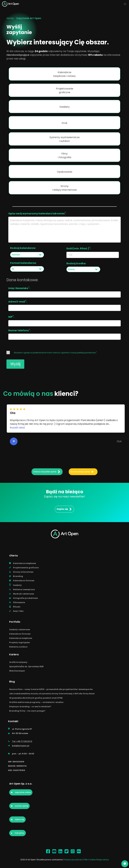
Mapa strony (103, 860)
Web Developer (17, 671)
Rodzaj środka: (76, 263)
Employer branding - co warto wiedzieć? (30, 707)
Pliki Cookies (90, 860)
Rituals (15, 607)
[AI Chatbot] (125, 864)
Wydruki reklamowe (22, 594)
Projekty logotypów (19, 642)
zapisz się (17, 819)
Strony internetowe (21, 572)
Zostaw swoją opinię (82, 472)
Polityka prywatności (74, 860)
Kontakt (13, 721)
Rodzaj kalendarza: (23, 248)
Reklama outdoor (18, 647)
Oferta (13, 556)
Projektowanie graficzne (24, 568)
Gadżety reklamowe (20, 630)
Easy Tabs (16, 611)
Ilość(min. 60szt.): (79, 248)
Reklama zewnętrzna (22, 589)
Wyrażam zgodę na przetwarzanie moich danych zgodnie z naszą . (52, 353)
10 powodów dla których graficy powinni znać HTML (36, 698)
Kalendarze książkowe (23, 563)
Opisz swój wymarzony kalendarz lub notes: (37, 213)
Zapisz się (64, 509)
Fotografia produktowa (24, 598)
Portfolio (15, 622)
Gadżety (15, 585)
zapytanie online (21, 792)
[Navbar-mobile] (125, 4)
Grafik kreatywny (18, 662)
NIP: (11, 317)
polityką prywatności (86, 353)
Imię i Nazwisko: (19, 288)
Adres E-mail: (18, 301)
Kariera (14, 654)
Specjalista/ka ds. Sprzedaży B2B (26, 666)
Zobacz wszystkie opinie (47, 472)
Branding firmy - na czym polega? (27, 711)
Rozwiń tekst (17, 428)
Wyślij (15, 364)
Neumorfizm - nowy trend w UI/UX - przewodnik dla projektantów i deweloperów (51, 689)
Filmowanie (17, 602)
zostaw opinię (19, 806)
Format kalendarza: (23, 263)
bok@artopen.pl (19, 746)
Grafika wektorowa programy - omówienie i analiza (36, 702)
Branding (16, 576)
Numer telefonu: (19, 330)
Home (10, 18)
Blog (12, 682)
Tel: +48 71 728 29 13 (20, 741)
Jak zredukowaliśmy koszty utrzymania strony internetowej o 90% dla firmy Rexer (52, 694)
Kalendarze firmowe (22, 581)
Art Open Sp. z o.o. (21, 784)
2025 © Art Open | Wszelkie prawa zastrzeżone (41, 860)
